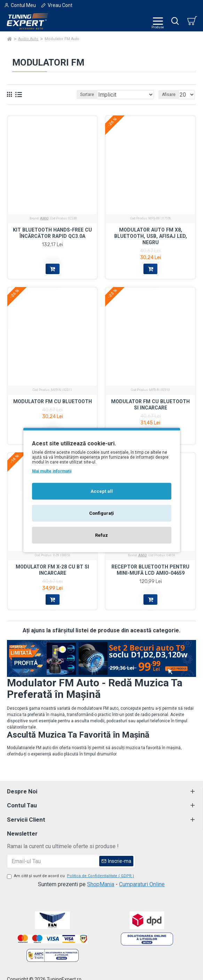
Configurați (101, 513)
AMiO (44, 218)
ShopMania (101, 884)
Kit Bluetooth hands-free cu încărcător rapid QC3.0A (52, 233)
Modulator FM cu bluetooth (53, 401)
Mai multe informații (52, 471)
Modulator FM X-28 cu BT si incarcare (52, 570)
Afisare (169, 95)
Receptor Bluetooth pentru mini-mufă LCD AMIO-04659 (150, 570)
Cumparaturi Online (142, 884)
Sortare (87, 95)
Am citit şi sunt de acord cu (71, 876)
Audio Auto (28, 39)
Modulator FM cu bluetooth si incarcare (150, 405)
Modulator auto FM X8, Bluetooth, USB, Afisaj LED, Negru (151, 236)
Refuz (101, 535)
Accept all (102, 491)
